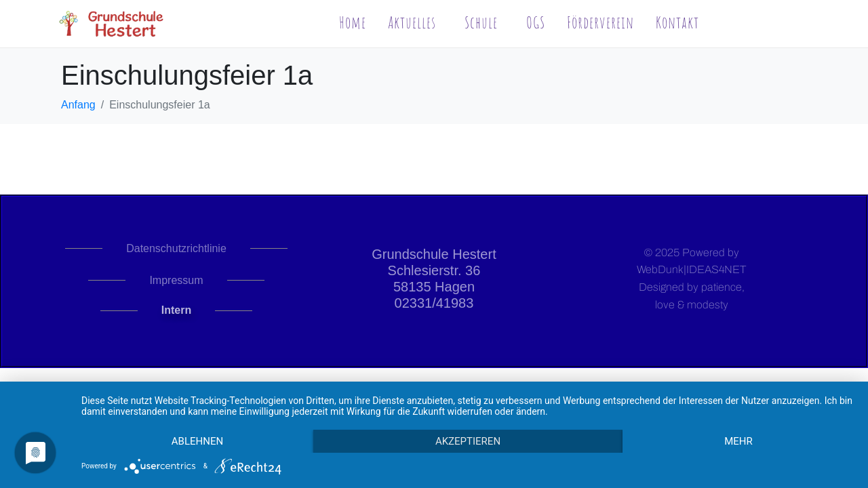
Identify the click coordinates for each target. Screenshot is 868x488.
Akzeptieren (468, 441)
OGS (536, 22)
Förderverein (600, 22)
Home (353, 22)
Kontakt (677, 22)
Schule (481, 22)
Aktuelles (412, 22)
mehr (738, 441)
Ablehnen (197, 441)
